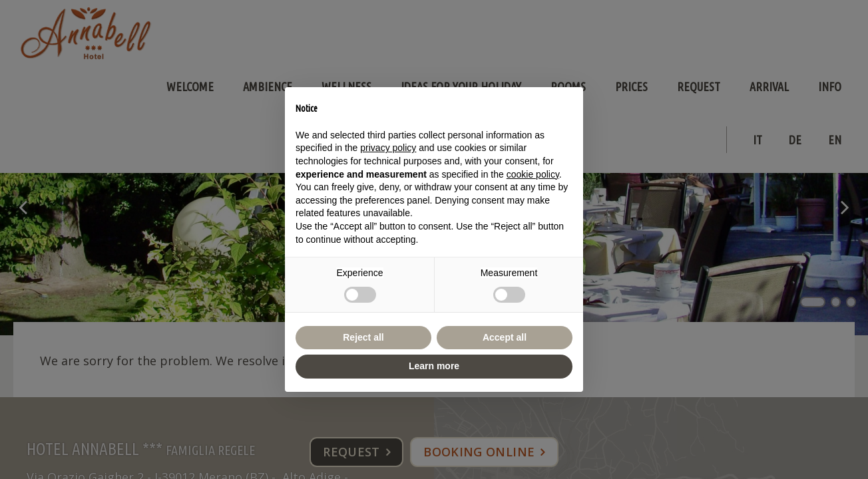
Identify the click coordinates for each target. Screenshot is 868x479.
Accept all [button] (505, 337)
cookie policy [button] (533, 174)
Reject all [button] (363, 337)
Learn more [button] (434, 366)
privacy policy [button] (388, 148)
